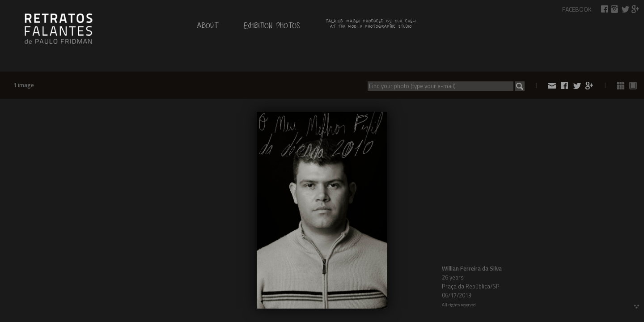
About (207, 28)
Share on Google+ (636, 9)
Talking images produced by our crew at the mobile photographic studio (371, 25)
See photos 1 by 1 (633, 86)
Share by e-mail (552, 86)
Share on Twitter (625, 9)
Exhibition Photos (272, 28)
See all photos (621, 86)
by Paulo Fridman (58, 28)
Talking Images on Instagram (615, 9)
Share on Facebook (605, 9)
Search (520, 86)
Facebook (577, 9)
